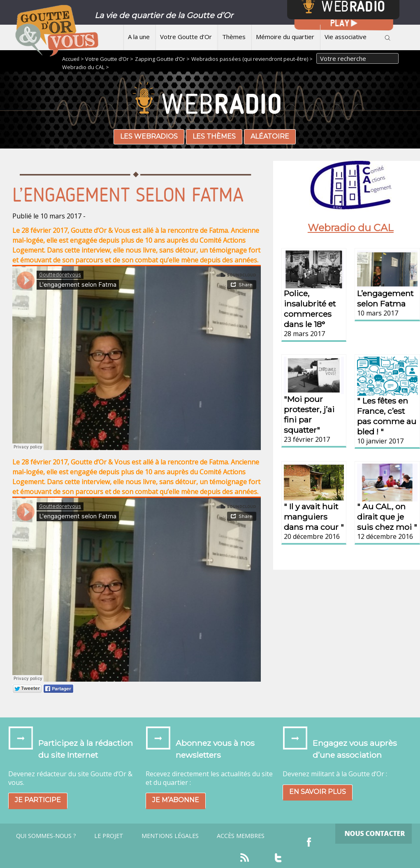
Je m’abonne (176, 800)
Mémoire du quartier (285, 37)
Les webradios (149, 136)
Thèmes (234, 37)
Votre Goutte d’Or (186, 37)
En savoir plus (318, 792)
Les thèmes (214, 136)
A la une (139, 37)
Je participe (38, 800)
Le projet (109, 836)
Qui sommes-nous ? (46, 836)
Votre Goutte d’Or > (109, 59)
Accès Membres (241, 836)
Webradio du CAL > (86, 67)
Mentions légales (170, 836)
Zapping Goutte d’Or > (162, 59)
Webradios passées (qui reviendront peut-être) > (252, 59)
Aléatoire (270, 136)
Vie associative (346, 37)
